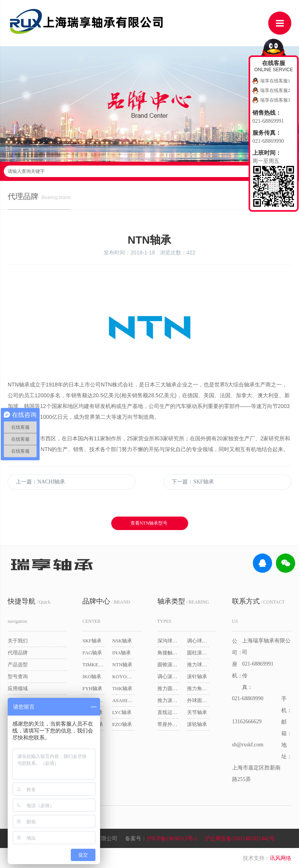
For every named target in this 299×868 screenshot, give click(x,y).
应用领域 (18, 688)
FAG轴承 (92, 653)
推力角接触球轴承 (198, 688)
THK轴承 (122, 688)
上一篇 (40, 482)
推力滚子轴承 (168, 700)
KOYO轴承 (123, 677)
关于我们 (18, 641)
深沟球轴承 (168, 641)
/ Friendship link (37, 795)
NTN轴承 (122, 665)
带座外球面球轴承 (168, 724)
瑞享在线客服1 (275, 81)
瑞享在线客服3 (275, 100)
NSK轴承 (122, 641)
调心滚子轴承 (168, 677)
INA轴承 (121, 653)
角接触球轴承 (168, 653)
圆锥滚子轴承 (168, 665)
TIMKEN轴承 (93, 665)
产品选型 (18, 665)
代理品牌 (18, 653)
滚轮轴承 (197, 724)
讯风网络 (281, 858)
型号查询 (18, 677)
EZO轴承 (122, 724)
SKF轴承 (92, 641)
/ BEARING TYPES (183, 611)
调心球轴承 (198, 641)
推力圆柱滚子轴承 (168, 688)
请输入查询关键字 (149, 171)
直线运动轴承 (168, 712)
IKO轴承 (92, 677)
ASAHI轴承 (123, 700)
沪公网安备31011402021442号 (240, 839)
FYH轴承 (92, 688)
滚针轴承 (197, 677)
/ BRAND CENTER (106, 611)
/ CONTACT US (258, 611)
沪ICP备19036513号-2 (172, 839)
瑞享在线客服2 (275, 90)
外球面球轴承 (198, 700)
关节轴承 (197, 712)
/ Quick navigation (29, 611)
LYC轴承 (122, 712)
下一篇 (193, 482)
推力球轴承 (198, 665)
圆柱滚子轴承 (198, 653)
